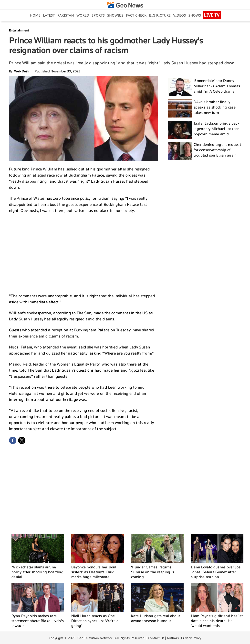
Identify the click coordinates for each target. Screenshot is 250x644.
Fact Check (136, 15)
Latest (49, 15)
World (83, 15)
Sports (98, 15)
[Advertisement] (83, 253)
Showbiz (115, 15)
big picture (160, 15)
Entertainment (19, 30)
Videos (179, 15)
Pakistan (66, 15)
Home (35, 15)
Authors (173, 638)
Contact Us (156, 638)
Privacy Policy (191, 638)
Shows (195, 15)
